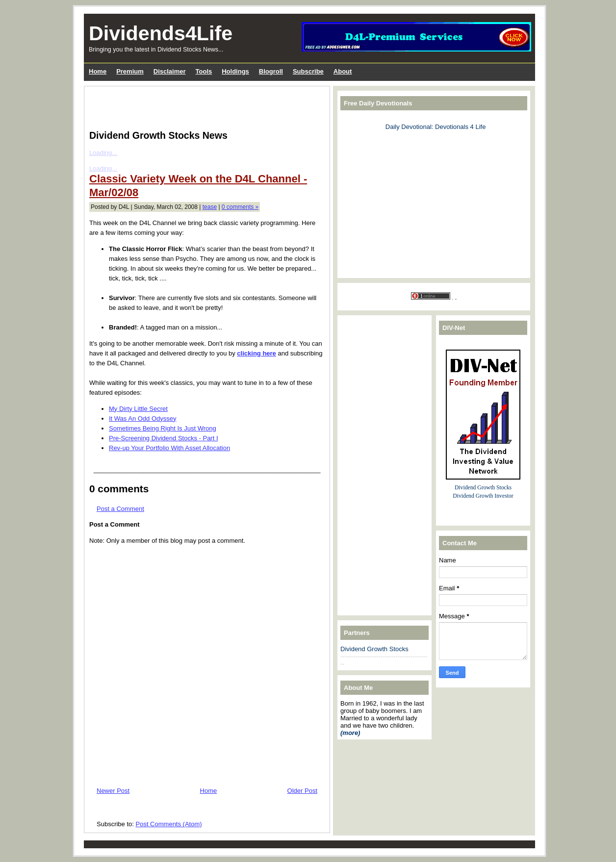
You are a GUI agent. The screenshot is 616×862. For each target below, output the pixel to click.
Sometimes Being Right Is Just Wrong (163, 428)
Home (209, 791)
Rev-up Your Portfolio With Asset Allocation (169, 448)
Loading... (103, 153)
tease (210, 207)
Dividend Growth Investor (483, 496)
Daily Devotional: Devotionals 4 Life (436, 127)
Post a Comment (120, 509)
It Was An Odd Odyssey (143, 418)
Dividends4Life (161, 33)
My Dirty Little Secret (138, 409)
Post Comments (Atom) (169, 824)
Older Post (302, 791)
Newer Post (113, 791)
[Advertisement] (204, 106)
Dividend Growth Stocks (374, 649)
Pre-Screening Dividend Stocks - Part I (164, 438)
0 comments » (240, 207)
